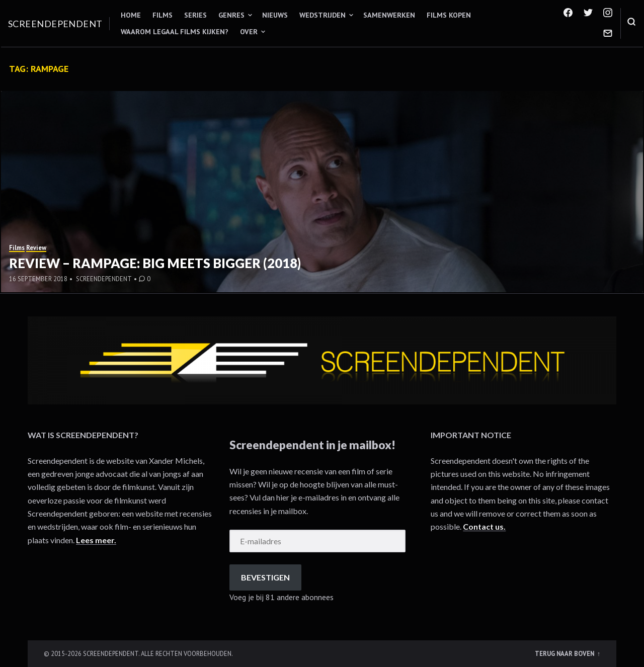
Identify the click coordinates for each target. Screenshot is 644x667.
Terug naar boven (565, 653)
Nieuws (275, 15)
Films (163, 15)
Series (195, 15)
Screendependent (55, 24)
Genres (231, 15)
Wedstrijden (323, 15)
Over (249, 32)
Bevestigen (265, 577)
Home (131, 15)
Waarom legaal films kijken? (175, 32)
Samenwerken (389, 15)
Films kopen (449, 15)
